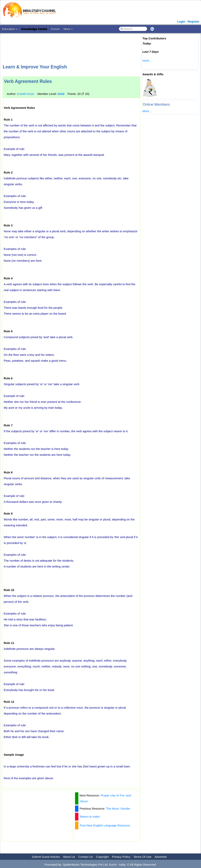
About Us (69, 857)
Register (194, 21)
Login (181, 21)
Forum (55, 29)
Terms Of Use (142, 857)
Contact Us (86, 857)
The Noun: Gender (118, 809)
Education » (10, 29)
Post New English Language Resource (105, 825)
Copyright (102, 857)
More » (68, 29)
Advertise (161, 857)
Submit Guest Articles (46, 857)
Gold (61, 94)
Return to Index (90, 817)
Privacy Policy (121, 857)
